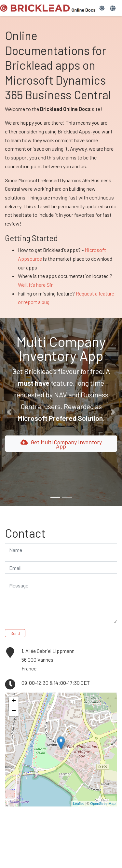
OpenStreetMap (103, 804)
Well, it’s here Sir (35, 285)
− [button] (14, 711)
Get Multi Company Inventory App (61, 444)
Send (15, 633)
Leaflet (78, 804)
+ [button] (14, 701)
